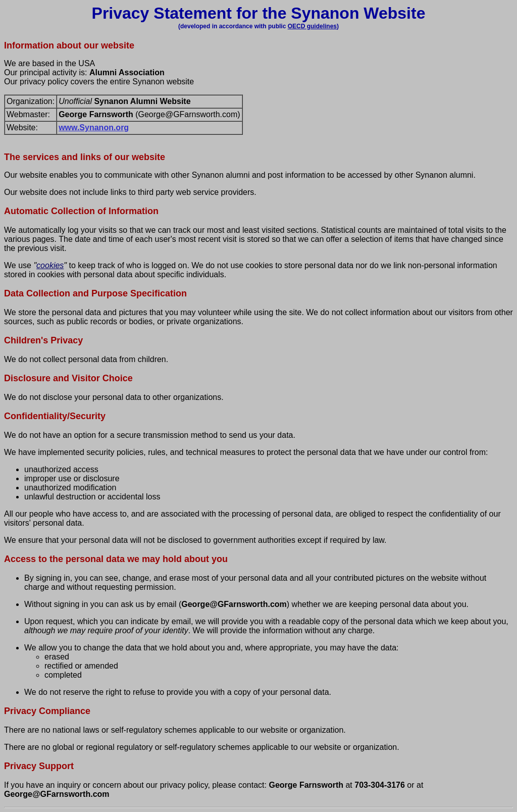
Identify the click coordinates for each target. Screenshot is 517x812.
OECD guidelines (312, 26)
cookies (50, 265)
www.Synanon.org (94, 128)
